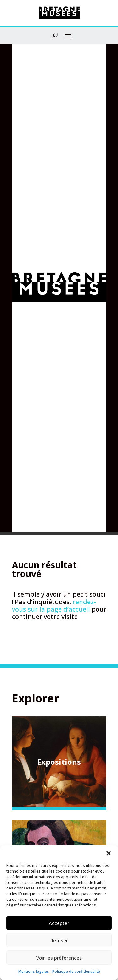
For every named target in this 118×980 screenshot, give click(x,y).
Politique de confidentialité (76, 971)
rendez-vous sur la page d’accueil (54, 606)
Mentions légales (34, 971)
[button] (109, 853)
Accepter (59, 923)
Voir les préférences (59, 958)
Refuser (59, 940)
